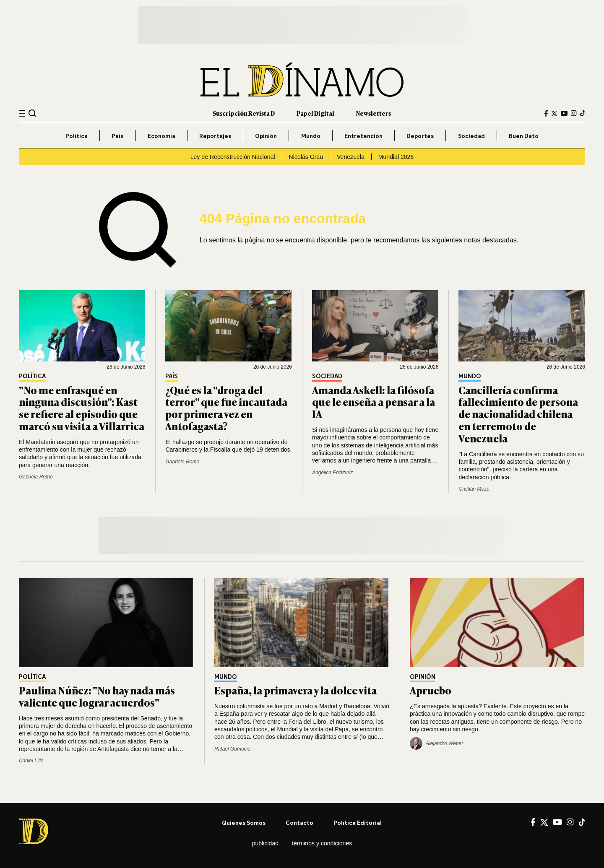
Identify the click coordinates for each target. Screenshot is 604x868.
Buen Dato (524, 136)
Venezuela (351, 157)
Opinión (266, 136)
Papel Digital (315, 113)
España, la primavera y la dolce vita (295, 690)
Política (77, 136)
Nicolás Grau (306, 157)
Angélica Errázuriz (332, 473)
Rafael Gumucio (232, 749)
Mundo (311, 136)
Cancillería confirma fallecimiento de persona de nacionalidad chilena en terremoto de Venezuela (518, 414)
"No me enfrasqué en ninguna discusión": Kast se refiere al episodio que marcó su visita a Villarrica (82, 408)
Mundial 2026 (396, 157)
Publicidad (265, 843)
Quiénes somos (244, 823)
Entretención (363, 136)
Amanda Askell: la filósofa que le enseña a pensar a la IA (374, 402)
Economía (161, 136)
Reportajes (215, 136)
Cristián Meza (474, 489)
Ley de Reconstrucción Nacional (233, 157)
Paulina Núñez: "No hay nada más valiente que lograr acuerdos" (97, 696)
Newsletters (374, 113)
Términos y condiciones (322, 843)
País (117, 136)
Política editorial (358, 823)
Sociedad (471, 136)
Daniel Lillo (31, 761)
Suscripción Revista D (244, 113)
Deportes (420, 136)
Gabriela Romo (36, 477)
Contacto (299, 823)
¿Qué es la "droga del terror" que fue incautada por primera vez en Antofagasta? (226, 408)
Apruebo (431, 690)
